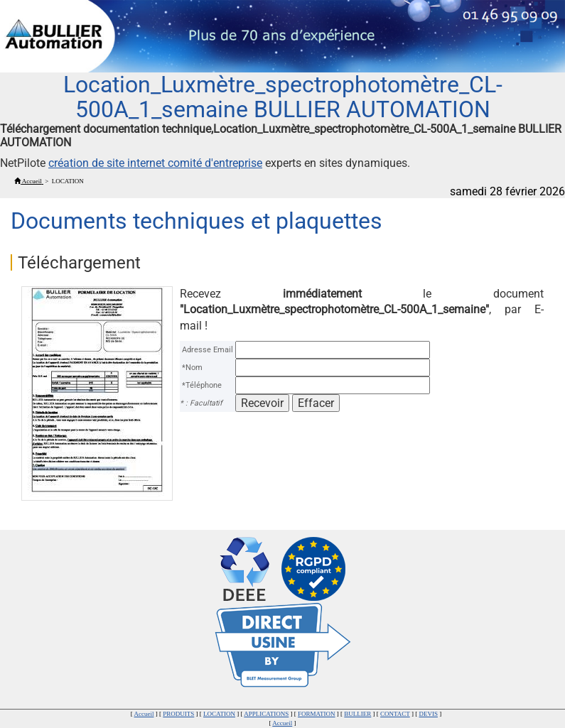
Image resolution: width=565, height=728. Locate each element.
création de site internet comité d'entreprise (155, 163)
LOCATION (219, 714)
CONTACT (395, 714)
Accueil (144, 714)
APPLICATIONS (266, 714)
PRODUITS (178, 714)
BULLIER (357, 714)
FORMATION (317, 714)
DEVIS (428, 714)
